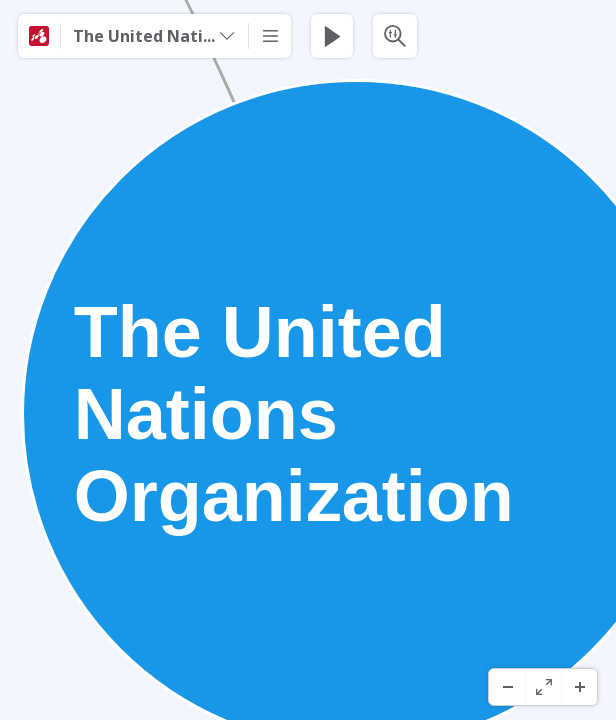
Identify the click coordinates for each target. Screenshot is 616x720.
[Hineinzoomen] (579, 687)
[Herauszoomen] (507, 687)
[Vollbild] (543, 687)
